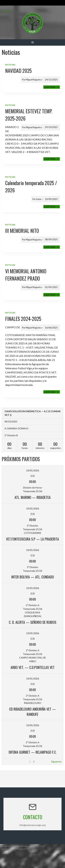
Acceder (6, 11)
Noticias (10, 65)
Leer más (52, 87)
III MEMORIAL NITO (22, 231)
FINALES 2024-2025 (23, 319)
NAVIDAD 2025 (18, 71)
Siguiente (56, 762)
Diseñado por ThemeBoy (14, 849)
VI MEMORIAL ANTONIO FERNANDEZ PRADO (26, 275)
